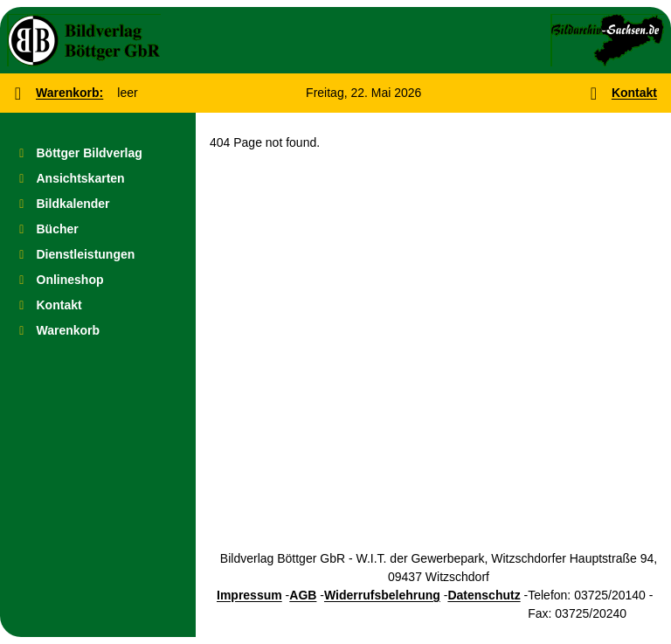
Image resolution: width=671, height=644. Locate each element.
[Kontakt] (98, 305)
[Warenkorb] (98, 331)
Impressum (249, 595)
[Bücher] (98, 229)
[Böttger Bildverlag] (98, 153)
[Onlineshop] (98, 280)
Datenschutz (484, 595)
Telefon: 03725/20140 (587, 595)
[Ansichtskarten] (98, 179)
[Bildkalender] (98, 204)
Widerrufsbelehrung (382, 595)
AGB (303, 595)
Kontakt (634, 93)
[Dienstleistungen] (98, 255)
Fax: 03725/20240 (577, 613)
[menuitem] (98, 153)
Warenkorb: (69, 93)
